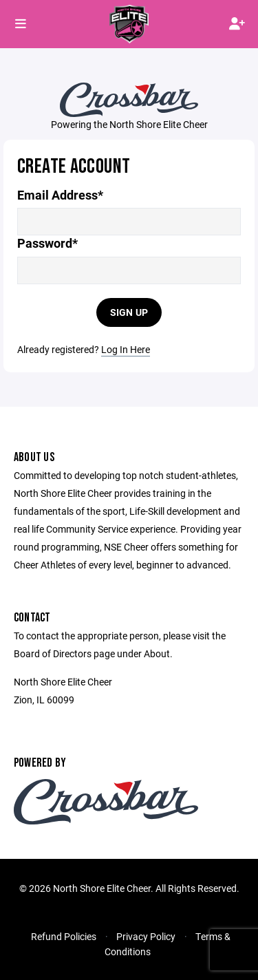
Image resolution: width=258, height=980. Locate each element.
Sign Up (129, 312)
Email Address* (60, 195)
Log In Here (126, 349)
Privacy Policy (146, 936)
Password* (47, 243)
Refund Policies (64, 936)
